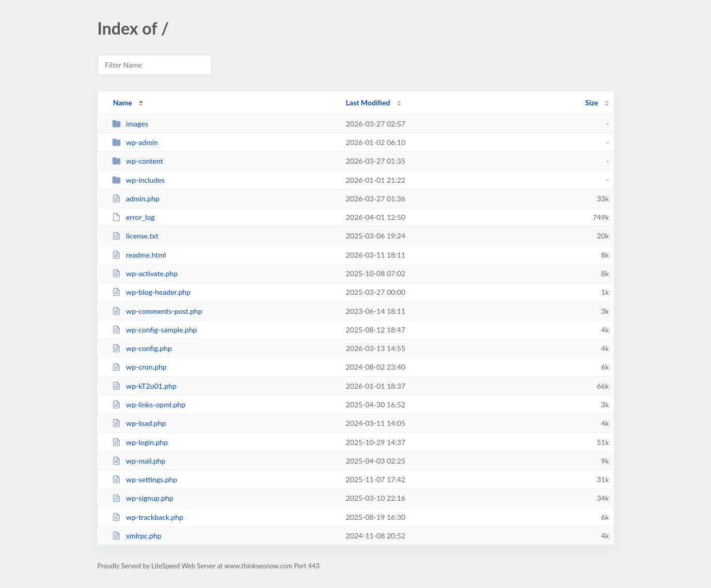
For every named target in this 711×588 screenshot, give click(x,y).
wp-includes (138, 180)
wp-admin (135, 142)
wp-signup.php (143, 498)
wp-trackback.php (148, 517)
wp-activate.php (145, 273)
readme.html (139, 255)
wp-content (138, 161)
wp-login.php (140, 442)
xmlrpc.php (137, 536)
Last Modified (368, 102)
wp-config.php (142, 348)
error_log (133, 217)
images (130, 124)
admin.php (136, 198)
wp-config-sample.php (155, 330)
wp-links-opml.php (149, 404)
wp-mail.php (139, 461)
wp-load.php (139, 423)
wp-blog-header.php (151, 292)
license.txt (135, 236)
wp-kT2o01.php (144, 386)
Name (123, 102)
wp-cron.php (139, 367)
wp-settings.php (145, 479)
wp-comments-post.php (157, 311)
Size (591, 102)
